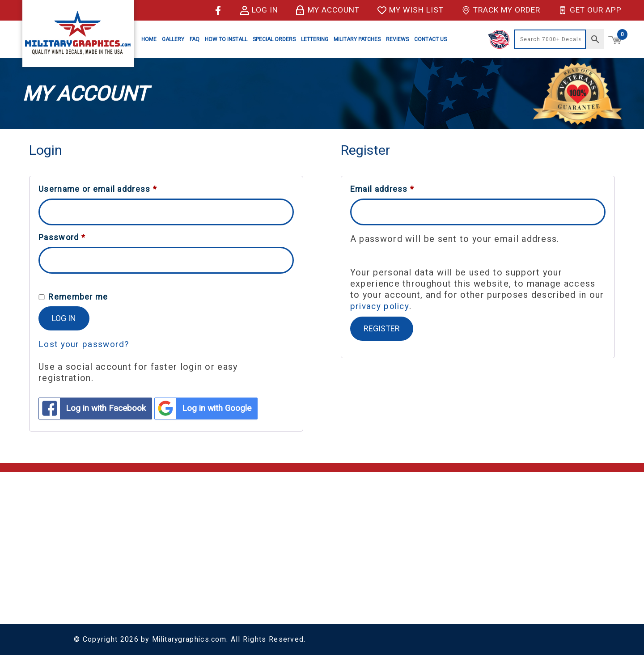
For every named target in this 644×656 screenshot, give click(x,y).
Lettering (315, 39)
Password (62, 237)
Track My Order (498, 10)
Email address (382, 189)
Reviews (397, 39)
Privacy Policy (226, 576)
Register (382, 328)
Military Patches (357, 39)
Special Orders (274, 39)
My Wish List (404, 10)
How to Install (226, 39)
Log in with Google (213, 409)
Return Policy (225, 564)
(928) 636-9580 (101, 555)
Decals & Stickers (513, 516)
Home (149, 39)
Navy (414, 586)
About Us (217, 528)
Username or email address (98, 189)
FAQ (195, 39)
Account (318, 528)
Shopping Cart (328, 516)
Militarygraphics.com (190, 640)
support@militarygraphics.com (129, 543)
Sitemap (216, 588)
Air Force (421, 540)
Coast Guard (427, 552)
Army (415, 528)
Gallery (173, 39)
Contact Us (430, 39)
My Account (319, 10)
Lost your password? (85, 344)
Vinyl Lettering (507, 540)
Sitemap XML (225, 600)
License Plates (508, 528)
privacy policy (381, 306)
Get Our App (589, 10)
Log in (249, 10)
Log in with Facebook (96, 409)
